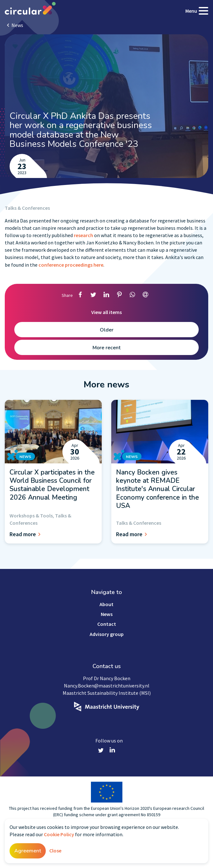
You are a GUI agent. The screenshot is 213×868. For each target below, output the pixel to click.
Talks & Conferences (27, 208)
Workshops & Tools (31, 516)
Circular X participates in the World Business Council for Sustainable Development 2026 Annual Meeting (52, 485)
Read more (26, 534)
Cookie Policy (59, 834)
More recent (106, 348)
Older (107, 330)
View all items (106, 312)
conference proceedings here (71, 265)
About (106, 604)
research (84, 235)
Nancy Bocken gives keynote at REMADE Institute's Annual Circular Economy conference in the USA (158, 489)
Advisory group (107, 634)
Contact (107, 624)
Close (55, 851)
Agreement (28, 851)
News (17, 25)
